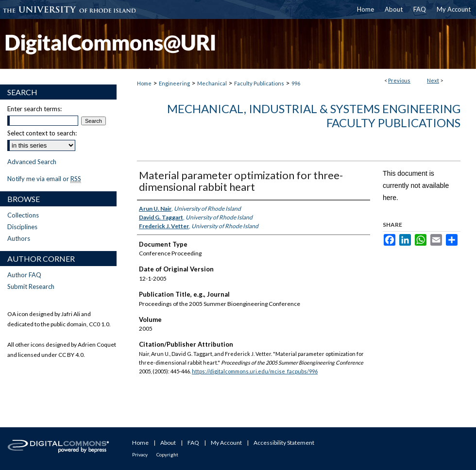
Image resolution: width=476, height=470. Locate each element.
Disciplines (22, 227)
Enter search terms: (34, 109)
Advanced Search (32, 162)
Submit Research (31, 286)
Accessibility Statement (284, 443)
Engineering (174, 83)
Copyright (167, 454)
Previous (399, 80)
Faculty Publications (259, 83)
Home (144, 83)
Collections (23, 215)
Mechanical (212, 83)
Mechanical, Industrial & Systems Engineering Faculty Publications (314, 116)
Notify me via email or (44, 179)
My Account (226, 443)
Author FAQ (24, 275)
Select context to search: (42, 133)
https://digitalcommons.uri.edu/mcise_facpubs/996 (255, 371)
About (168, 443)
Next (433, 80)
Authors (19, 238)
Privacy (140, 454)
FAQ (193, 443)
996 (296, 83)
